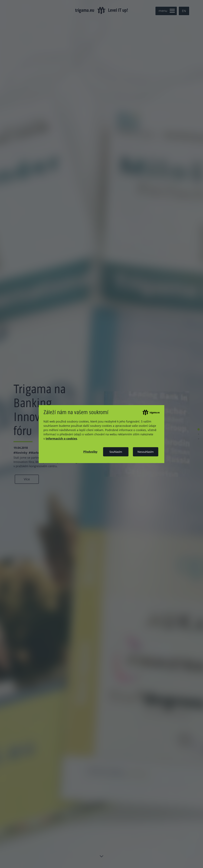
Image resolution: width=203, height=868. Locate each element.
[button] (90, 451)
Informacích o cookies (61, 438)
